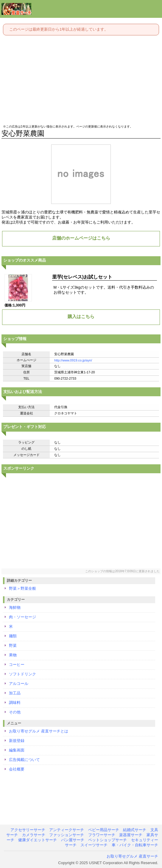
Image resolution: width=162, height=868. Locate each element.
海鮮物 (15, 607)
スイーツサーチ (94, 845)
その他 (15, 712)
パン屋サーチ (73, 840)
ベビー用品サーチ (104, 830)
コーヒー (17, 665)
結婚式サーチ (135, 830)
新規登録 (17, 741)
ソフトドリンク (22, 674)
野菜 (13, 646)
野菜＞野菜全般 (22, 588)
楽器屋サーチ (131, 835)
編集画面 (17, 750)
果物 (13, 655)
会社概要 (17, 769)
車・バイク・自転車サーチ (135, 845)
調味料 (15, 703)
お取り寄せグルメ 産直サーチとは (39, 731)
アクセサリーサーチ (28, 830)
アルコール (19, 684)
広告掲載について (24, 760)
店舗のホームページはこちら (81, 238)
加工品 (15, 693)
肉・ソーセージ (22, 617)
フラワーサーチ (102, 835)
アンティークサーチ (67, 830)
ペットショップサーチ (108, 840)
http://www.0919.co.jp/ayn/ (73, 360)
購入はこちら (81, 316)
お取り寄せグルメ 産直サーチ (132, 856)
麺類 (13, 636)
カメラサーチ (34, 835)
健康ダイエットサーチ (38, 840)
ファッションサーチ (67, 835)
